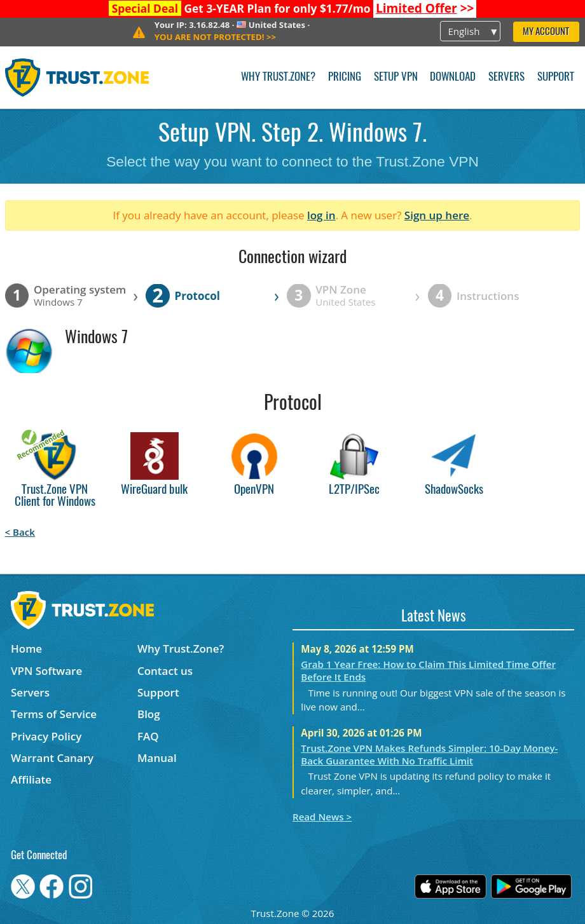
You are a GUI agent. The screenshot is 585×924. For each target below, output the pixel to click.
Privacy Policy (46, 736)
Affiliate (31, 779)
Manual (157, 758)
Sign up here (437, 215)
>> (425, 8)
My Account (546, 32)
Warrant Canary (52, 758)
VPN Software (46, 671)
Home (26, 649)
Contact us (165, 671)
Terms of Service (54, 714)
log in (321, 215)
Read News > (322, 817)
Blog (149, 714)
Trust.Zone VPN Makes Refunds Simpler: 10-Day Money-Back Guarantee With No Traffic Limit (429, 754)
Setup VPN (396, 77)
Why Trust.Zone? (278, 77)
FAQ (148, 736)
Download (453, 77)
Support (556, 77)
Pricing (345, 77)
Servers (506, 77)
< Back (20, 532)
